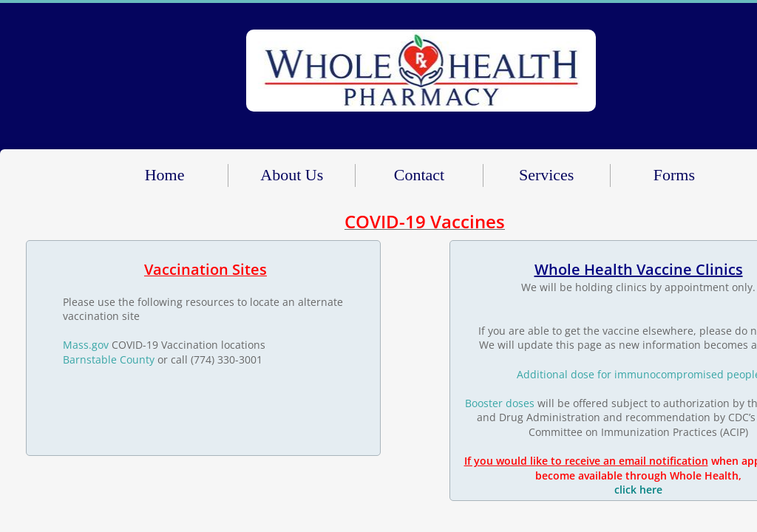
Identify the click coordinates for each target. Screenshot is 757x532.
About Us (292, 175)
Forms (674, 175)
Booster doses (500, 403)
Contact (419, 175)
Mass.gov (86, 345)
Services (547, 175)
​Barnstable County (109, 359)
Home (165, 175)
